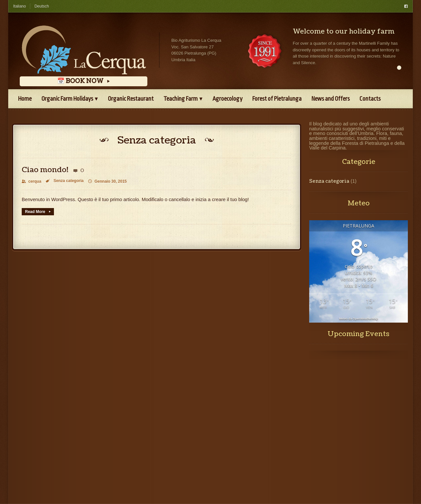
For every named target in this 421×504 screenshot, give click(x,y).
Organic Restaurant (131, 99)
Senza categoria (69, 181)
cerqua (31, 181)
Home (25, 99)
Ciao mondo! (45, 170)
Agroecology (227, 99)
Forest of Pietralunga (277, 99)
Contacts (370, 99)
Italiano (20, 6)
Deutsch (42, 6)
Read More (38, 212)
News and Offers (331, 99)
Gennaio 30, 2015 (107, 181)
